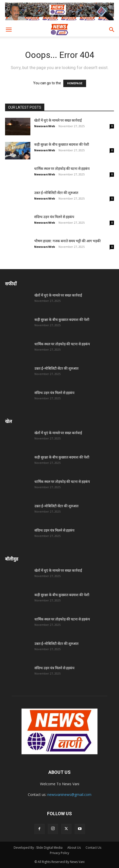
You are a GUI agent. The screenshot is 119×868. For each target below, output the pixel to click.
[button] (9, 30)
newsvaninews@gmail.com (69, 795)
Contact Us (93, 848)
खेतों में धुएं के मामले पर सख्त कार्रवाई (58, 120)
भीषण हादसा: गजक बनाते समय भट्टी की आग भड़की (67, 241)
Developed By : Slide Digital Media (38, 848)
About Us (74, 848)
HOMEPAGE (75, 83)
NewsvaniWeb (45, 126)
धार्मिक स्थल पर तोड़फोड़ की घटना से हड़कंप (62, 169)
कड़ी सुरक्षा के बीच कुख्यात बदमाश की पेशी (62, 144)
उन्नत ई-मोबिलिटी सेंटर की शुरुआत (56, 193)
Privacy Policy (59, 853)
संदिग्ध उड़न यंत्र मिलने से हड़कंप (54, 217)
